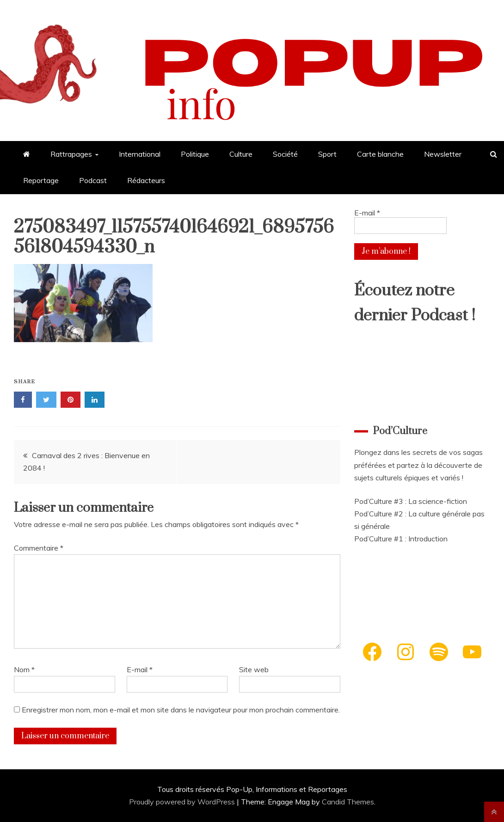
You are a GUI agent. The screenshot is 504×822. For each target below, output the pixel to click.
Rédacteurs (146, 180)
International (140, 154)
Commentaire (39, 548)
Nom (24, 669)
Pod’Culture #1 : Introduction (401, 539)
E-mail (140, 669)
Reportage (41, 180)
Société (285, 154)
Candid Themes (348, 802)
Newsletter (443, 154)
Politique (195, 154)
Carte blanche (380, 154)
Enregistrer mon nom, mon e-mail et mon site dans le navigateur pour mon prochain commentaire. (181, 710)
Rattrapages (71, 154)
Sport (327, 154)
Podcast (93, 180)
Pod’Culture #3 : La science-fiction (411, 501)
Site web (254, 669)
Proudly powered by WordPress (183, 802)
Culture (241, 154)
